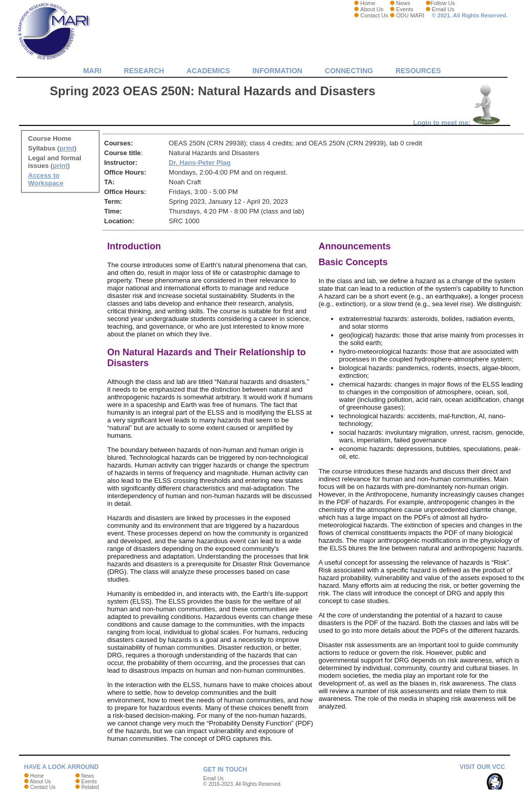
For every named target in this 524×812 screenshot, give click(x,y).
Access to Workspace (46, 179)
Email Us (443, 9)
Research (144, 71)
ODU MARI (410, 15)
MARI (92, 71)
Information (277, 71)
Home (368, 3)
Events (405, 9)
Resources (418, 71)
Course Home (50, 138)
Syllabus (42, 148)
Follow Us (443, 3)
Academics (209, 71)
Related (90, 787)
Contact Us (374, 15)
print (67, 148)
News (403, 3)
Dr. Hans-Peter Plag (200, 163)
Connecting (349, 71)
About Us (372, 9)
